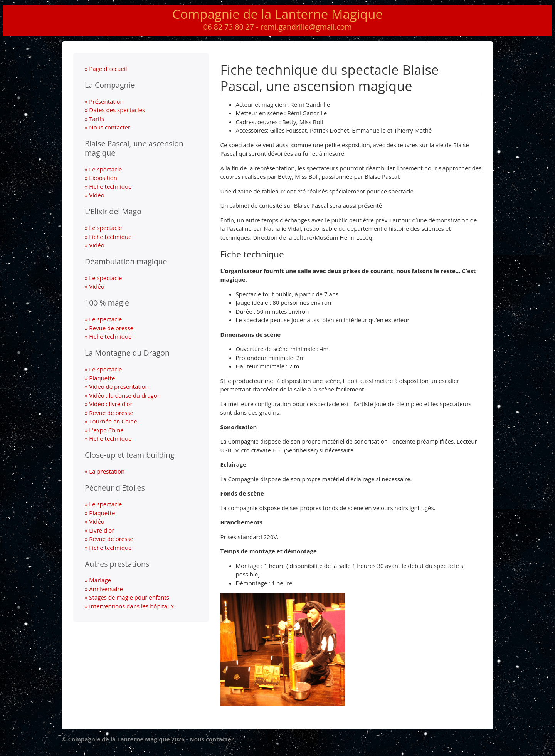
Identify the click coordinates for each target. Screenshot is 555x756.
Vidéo (97, 195)
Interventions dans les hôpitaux (131, 606)
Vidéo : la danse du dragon (125, 395)
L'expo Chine (106, 430)
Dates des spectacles (117, 110)
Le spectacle (105, 169)
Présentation (106, 101)
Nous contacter (110, 127)
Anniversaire (106, 589)
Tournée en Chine (113, 421)
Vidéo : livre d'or (111, 404)
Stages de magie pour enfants (129, 597)
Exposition (103, 178)
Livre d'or (102, 530)
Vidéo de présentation (119, 386)
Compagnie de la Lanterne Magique (277, 14)
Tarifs (97, 119)
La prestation (107, 471)
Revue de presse (111, 328)
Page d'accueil (108, 69)
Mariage (100, 580)
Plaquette (102, 378)
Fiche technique (110, 186)
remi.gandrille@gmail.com (306, 27)
